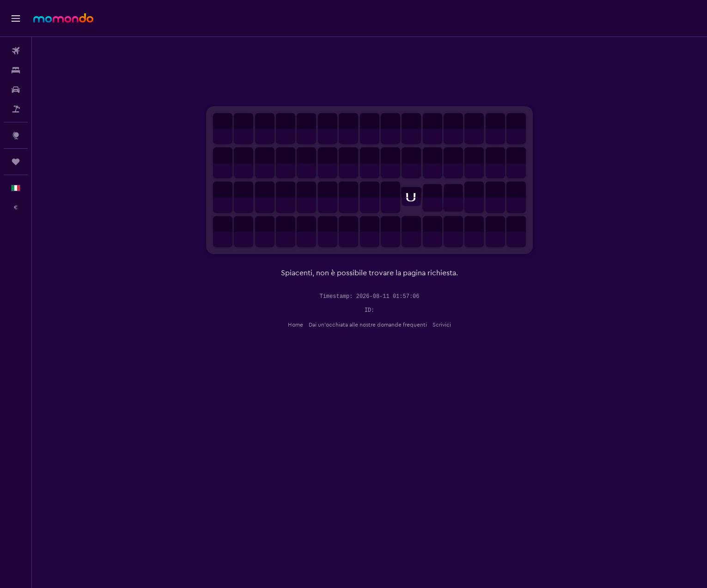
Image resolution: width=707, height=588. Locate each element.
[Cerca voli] (16, 51)
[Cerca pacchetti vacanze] (16, 109)
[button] (16, 18)
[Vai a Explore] (16, 135)
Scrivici (442, 325)
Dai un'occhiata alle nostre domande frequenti (368, 325)
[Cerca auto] (16, 90)
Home (296, 325)
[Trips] (16, 162)
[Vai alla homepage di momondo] (63, 18)
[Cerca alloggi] (16, 70)
